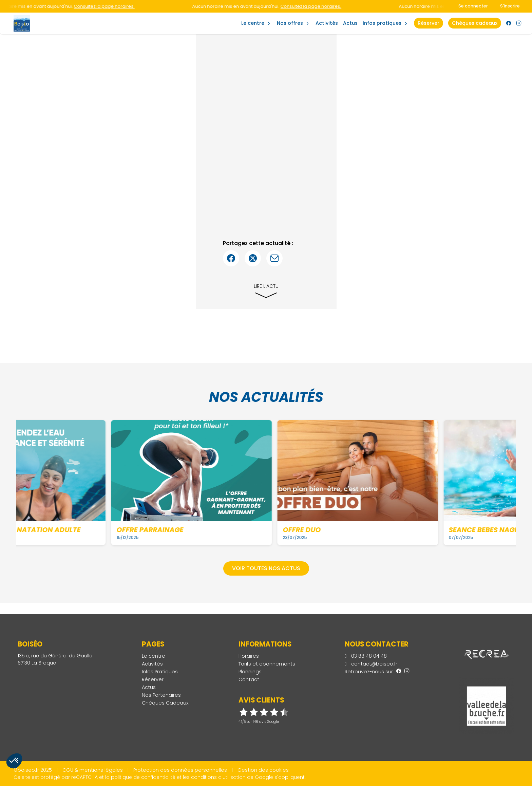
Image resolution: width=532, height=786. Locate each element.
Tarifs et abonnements (267, 664)
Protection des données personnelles (180, 770)
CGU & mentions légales (93, 770)
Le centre (154, 656)
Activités (327, 23)
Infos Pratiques (382, 23)
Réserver (153, 679)
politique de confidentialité (143, 777)
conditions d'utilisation (218, 777)
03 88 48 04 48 (366, 656)
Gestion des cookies (263, 770)
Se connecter (473, 6)
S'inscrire (510, 6)
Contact (249, 679)
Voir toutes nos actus (266, 568)
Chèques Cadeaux (165, 703)
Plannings (250, 672)
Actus (350, 23)
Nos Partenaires (161, 695)
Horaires (249, 656)
